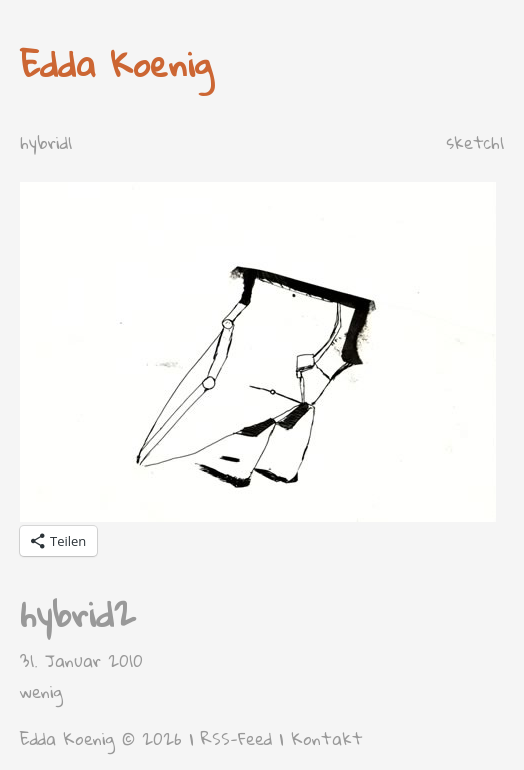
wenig (41, 691)
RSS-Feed (236, 738)
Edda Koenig (116, 63)
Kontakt (327, 738)
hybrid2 (77, 613)
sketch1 (475, 142)
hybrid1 (46, 142)
